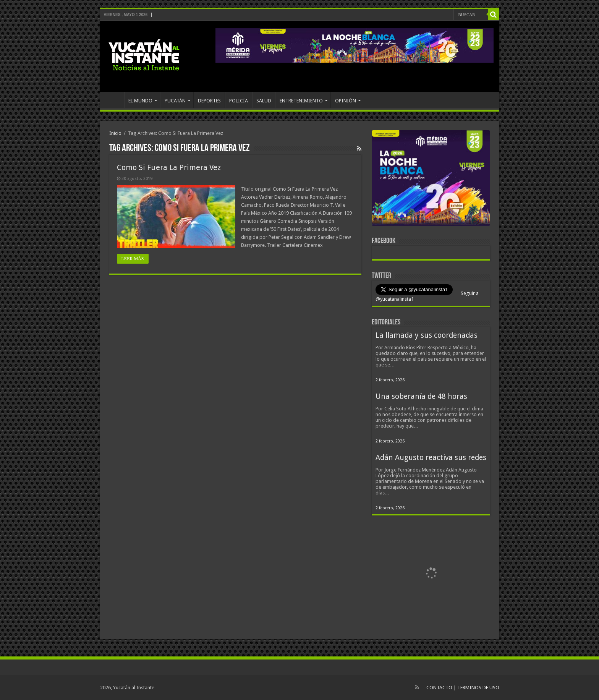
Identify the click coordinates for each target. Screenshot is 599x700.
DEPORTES (209, 101)
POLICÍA (239, 101)
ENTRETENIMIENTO (301, 101)
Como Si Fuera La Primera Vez (169, 167)
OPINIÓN (346, 101)
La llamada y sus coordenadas (427, 335)
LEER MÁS (133, 259)
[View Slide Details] (431, 180)
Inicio (115, 133)
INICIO (114, 100)
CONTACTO (439, 688)
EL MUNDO (140, 101)
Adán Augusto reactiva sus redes (431, 458)
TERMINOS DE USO (478, 688)
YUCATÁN (175, 101)
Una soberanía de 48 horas (421, 396)
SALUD (264, 101)
